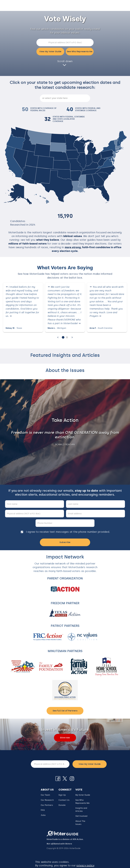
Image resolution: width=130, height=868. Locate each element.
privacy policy (85, 865)
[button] (83, 802)
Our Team (45, 795)
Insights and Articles (81, 810)
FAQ (43, 810)
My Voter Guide (83, 795)
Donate (62, 805)
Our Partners (47, 805)
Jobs (43, 815)
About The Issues (80, 823)
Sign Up (62, 795)
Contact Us (64, 800)
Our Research (47, 800)
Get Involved (81, 816)
